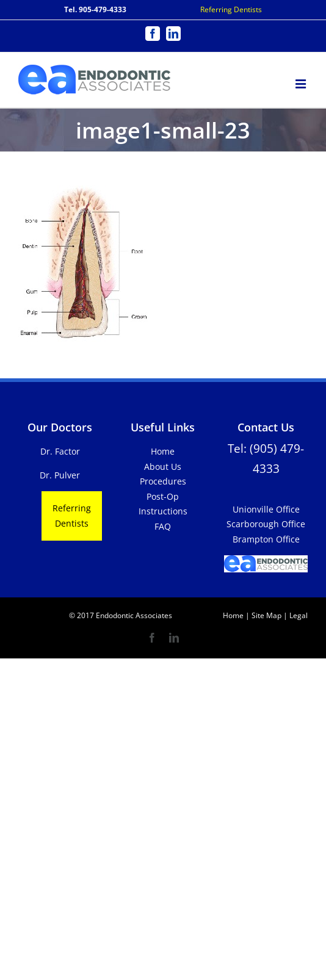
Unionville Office (266, 509)
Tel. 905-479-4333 (95, 9)
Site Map (266, 615)
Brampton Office (266, 539)
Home (163, 451)
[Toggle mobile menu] (302, 82)
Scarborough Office (266, 524)
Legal (298, 615)
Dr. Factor (60, 451)
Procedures (163, 481)
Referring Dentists (231, 9)
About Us (163, 467)
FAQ (163, 526)
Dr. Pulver (60, 475)
